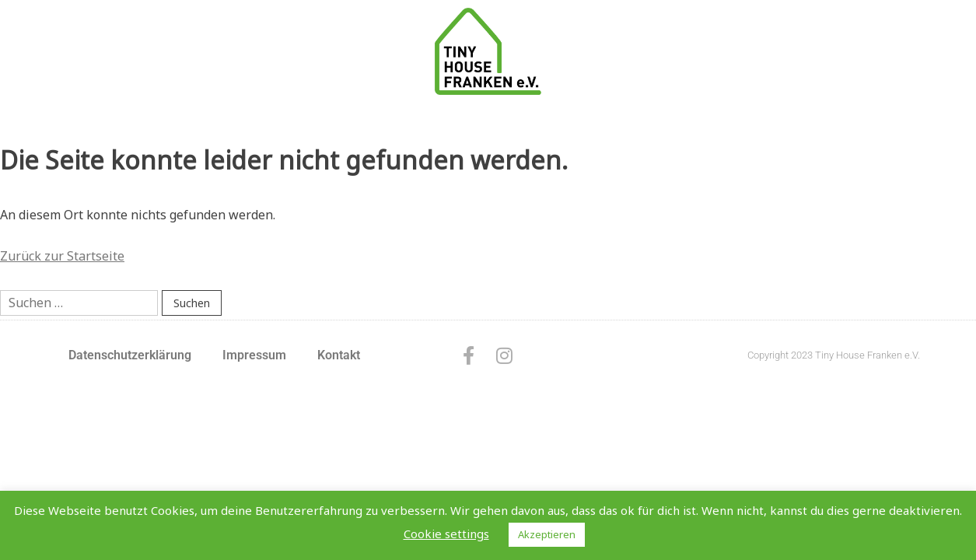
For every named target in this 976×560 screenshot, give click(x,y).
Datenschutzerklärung (130, 355)
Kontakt (339, 355)
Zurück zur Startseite (62, 256)
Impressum (254, 355)
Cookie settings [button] (446, 534)
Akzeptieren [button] (547, 534)
